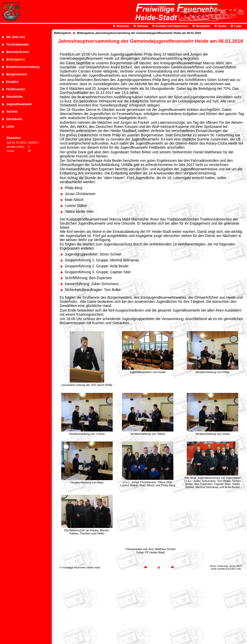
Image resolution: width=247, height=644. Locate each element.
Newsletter (203, 26)
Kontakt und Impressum (171, 26)
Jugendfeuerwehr (19, 104)
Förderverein (16, 89)
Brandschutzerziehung (23, 67)
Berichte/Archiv (18, 52)
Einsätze (12, 82)
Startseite (122, 26)
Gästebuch (14, 119)
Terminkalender (17, 45)
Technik (12, 112)
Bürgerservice (17, 74)
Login (238, 26)
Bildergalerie (16, 59)
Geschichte (15, 97)
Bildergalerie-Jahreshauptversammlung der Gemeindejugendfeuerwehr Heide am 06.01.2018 (139, 33)
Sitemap (142, 26)
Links (10, 127)
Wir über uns (16, 37)
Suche (222, 26)
